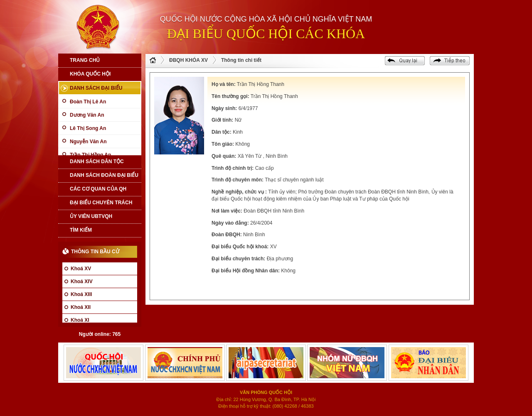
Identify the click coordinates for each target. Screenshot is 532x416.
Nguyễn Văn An (88, 142)
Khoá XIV (82, 281)
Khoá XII (81, 307)
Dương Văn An (87, 115)
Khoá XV (81, 269)
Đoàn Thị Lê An (88, 102)
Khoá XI (80, 320)
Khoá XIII (81, 294)
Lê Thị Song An (88, 128)
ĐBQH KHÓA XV (188, 60)
